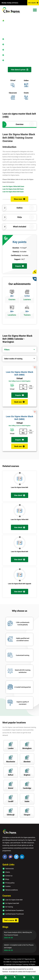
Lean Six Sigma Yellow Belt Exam (13, 186)
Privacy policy (10, 883)
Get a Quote (33, 3)
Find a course (11, 920)
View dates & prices (20, 70)
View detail (20, 495)
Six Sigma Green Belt (12, 903)
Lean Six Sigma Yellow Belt (20, 519)
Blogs (7, 879)
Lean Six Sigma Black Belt (19, 551)
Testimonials (10, 869)
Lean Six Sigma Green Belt (19, 487)
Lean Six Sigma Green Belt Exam (13, 189)
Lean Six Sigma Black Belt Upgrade (20, 584)
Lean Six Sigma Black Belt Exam (13, 192)
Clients (8, 872)
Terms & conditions (12, 890)
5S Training (9, 907)
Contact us (9, 876)
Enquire (20, 266)
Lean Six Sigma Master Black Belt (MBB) (20, 373)
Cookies (8, 886)
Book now (19, 402)
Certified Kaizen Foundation (14, 910)
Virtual (19, 378)
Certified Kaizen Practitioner (15, 914)
